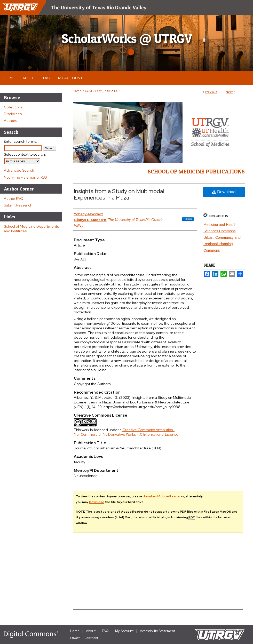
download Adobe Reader (162, 496)
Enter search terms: (21, 141)
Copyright (91, 638)
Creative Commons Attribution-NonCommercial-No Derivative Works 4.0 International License (126, 432)
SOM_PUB (103, 91)
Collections (13, 107)
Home (77, 91)
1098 (117, 91)
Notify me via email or (25, 177)
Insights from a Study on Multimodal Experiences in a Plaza (119, 194)
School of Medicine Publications (196, 171)
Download (224, 192)
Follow (188, 219)
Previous (211, 92)
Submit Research (18, 205)
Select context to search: (25, 154)
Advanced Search (19, 170)
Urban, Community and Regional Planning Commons (222, 244)
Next (229, 92)
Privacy (75, 638)
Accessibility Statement (158, 631)
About (91, 631)
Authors (10, 121)
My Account (124, 631)
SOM (89, 91)
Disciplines (13, 114)
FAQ (105, 631)
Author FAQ (14, 198)
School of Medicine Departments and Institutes (31, 229)
